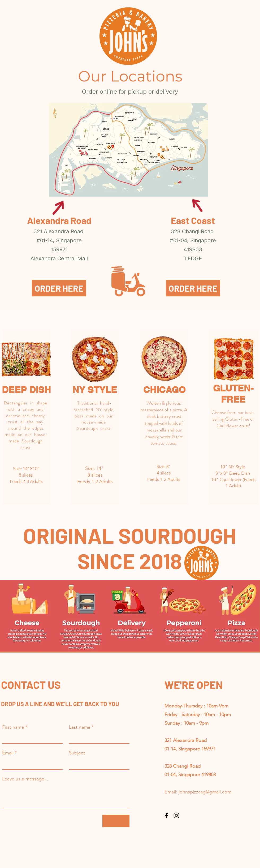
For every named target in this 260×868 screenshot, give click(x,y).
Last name (81, 727)
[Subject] (98, 763)
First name (15, 727)
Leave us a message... (25, 779)
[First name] (31, 738)
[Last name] (98, 738)
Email (9, 753)
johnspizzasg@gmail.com (205, 792)
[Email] (31, 763)
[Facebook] (166, 815)
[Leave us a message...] (66, 796)
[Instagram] (176, 815)
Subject (77, 753)
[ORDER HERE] (59, 288)
